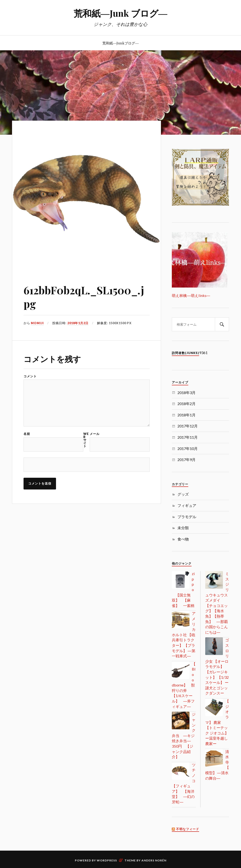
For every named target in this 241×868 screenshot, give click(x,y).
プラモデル (187, 517)
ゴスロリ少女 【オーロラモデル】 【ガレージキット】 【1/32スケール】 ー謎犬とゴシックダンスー (217, 666)
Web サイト (86, 440)
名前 (27, 434)
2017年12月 (188, 426)
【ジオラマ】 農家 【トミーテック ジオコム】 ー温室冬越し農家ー (217, 722)
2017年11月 (188, 437)
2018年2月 (187, 404)
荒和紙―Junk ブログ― (120, 13)
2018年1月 (187, 415)
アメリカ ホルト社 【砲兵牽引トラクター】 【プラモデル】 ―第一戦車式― (184, 635)
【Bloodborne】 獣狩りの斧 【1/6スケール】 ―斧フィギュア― (184, 685)
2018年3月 (187, 393)
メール (95, 434)
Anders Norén (154, 860)
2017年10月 (188, 448)
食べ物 (183, 539)
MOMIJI (37, 323)
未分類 (183, 528)
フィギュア (187, 505)
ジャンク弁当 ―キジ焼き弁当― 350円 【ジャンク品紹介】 (184, 735)
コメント (30, 376)
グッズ (183, 494)
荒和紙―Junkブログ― (121, 43)
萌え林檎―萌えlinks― (191, 295)
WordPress (107, 860)
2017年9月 (187, 460)
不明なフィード (188, 829)
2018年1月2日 (78, 323)
